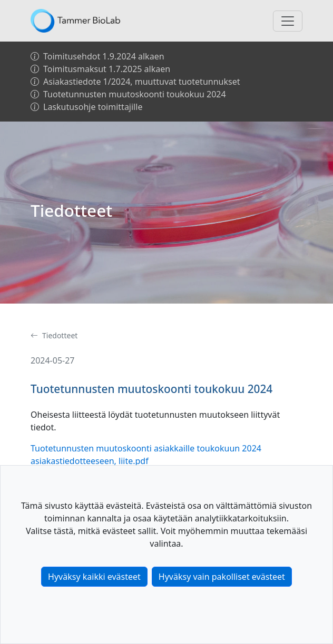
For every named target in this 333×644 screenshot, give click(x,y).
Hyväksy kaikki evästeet (94, 577)
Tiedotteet (54, 335)
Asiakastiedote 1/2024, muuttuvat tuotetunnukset (135, 82)
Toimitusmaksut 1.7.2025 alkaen (100, 69)
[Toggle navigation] (288, 21)
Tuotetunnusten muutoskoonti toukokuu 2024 (128, 94)
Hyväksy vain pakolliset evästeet (222, 577)
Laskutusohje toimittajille (86, 107)
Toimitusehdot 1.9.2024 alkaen (97, 56)
